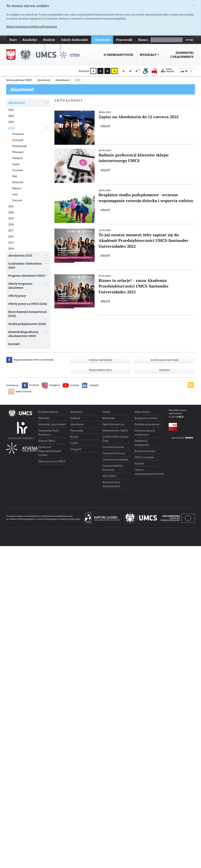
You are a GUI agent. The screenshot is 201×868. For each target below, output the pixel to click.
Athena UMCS (47, 441)
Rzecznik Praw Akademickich (111, 484)
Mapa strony (168, 70)
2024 (11, 116)
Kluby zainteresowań (165, 360)
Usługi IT (76, 449)
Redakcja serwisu (145, 451)
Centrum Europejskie (115, 459)
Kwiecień (18, 182)
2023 (11, 122)
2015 (11, 242)
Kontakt (14, 344)
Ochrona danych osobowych (145, 432)
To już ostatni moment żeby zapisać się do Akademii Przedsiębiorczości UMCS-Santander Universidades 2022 (143, 241)
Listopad (18, 140)
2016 (11, 236)
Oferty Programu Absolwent (20, 286)
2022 (11, 128)
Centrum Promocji (114, 453)
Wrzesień (18, 152)
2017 (11, 230)
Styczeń (17, 200)
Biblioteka (109, 418)
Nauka (106, 412)
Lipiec (16, 164)
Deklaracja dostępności (142, 443)
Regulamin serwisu (146, 418)
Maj (15, 176)
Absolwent (102, 40)
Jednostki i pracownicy (182, 55)
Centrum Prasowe (113, 447)
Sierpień (17, 158)
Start (13, 40)
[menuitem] (119, 55)
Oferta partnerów (100, 360)
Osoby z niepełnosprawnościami (149, 472)
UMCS (180, 417)
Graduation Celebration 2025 (25, 266)
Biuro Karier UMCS (100, 370)
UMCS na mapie (144, 457)
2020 (11, 212)
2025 (11, 110)
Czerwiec (18, 170)
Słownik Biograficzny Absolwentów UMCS (23, 334)
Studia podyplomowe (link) (27, 324)
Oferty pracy (17, 296)
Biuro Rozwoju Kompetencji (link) (28, 314)
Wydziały (149, 55)
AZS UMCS (109, 476)
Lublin (74, 443)
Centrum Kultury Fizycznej (113, 468)
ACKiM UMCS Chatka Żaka (115, 439)
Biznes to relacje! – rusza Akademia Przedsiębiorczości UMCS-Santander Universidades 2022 (134, 286)
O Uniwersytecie (118, 55)
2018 (11, 224)
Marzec (17, 188)
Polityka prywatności (147, 424)
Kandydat (30, 40)
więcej (159, 40)
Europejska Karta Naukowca (49, 432)
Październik (19, 146)
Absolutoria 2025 (20, 255)
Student (49, 40)
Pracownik (124, 40)
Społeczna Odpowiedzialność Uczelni (50, 451)
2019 (11, 218)
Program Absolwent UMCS (27, 276)
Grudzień (18, 134)
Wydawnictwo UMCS (115, 430)
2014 (11, 249)
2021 (11, 206)
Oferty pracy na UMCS (52, 461)
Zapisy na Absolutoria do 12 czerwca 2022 (139, 117)
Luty (15, 194)
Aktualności (17, 103)
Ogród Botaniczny (114, 424)
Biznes (143, 40)
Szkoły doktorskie (74, 40)
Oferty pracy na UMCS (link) (28, 304)
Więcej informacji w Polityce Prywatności (32, 27)
